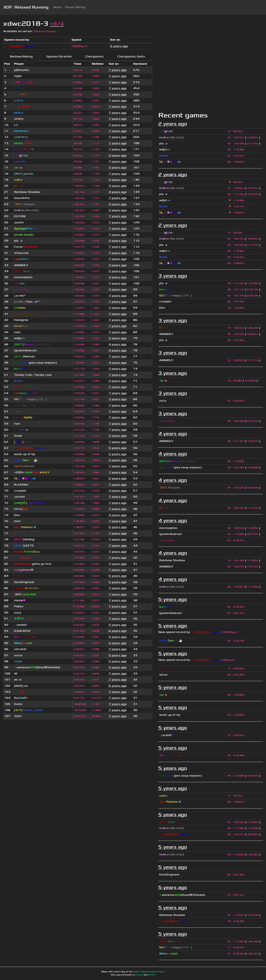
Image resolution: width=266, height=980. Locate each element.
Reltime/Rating (21, 57)
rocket (139, 975)
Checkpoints (94, 57)
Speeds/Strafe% (59, 57)
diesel (152, 975)
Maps (58, 7)
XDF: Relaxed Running (26, 7)
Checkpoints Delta (131, 57)
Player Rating (75, 7)
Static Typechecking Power (149, 972)
